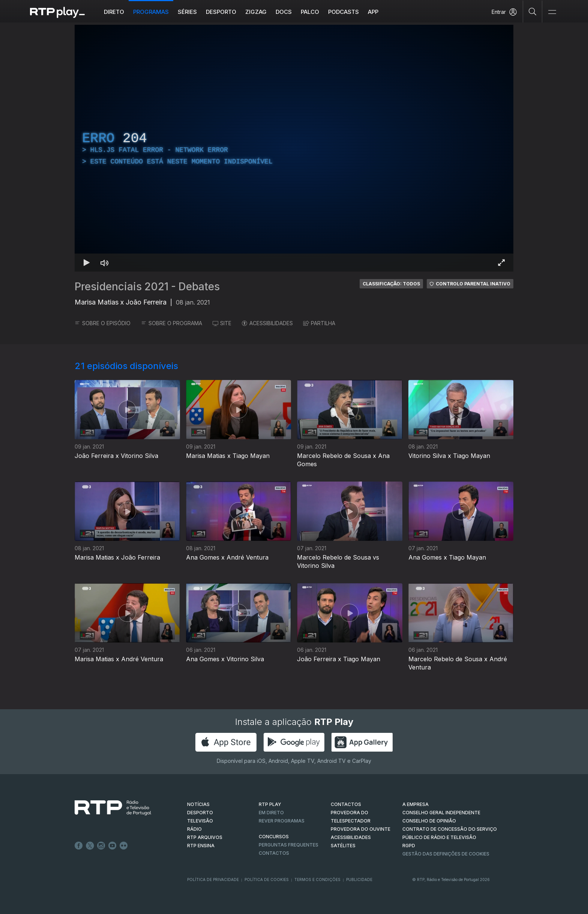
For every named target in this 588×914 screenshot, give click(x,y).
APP (373, 12)
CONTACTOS (346, 804)
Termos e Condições (317, 879)
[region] (294, 148)
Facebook (79, 846)
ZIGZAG (256, 12)
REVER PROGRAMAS (282, 821)
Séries (187, 12)
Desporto (221, 12)
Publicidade (359, 879)
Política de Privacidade (213, 879)
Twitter (90, 846)
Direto (114, 12)
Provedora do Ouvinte (361, 829)
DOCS (284, 12)
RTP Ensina (201, 846)
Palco (310, 12)
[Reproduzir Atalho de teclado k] (87, 263)
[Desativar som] (105, 263)
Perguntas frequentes (289, 845)
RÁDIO (194, 829)
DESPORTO (200, 813)
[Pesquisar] (533, 11)
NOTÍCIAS (198, 804)
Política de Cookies (267, 879)
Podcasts (343, 12)
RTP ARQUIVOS (205, 837)
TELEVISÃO (200, 821)
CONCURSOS (274, 837)
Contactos (274, 853)
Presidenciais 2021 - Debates (147, 287)
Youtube (112, 846)
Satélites (343, 846)
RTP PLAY (270, 804)
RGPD (409, 846)
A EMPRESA (415, 804)
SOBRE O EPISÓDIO (103, 323)
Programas (151, 12)
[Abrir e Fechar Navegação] (552, 12)
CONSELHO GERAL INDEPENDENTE (441, 813)
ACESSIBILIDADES (267, 323)
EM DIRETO (271, 813)
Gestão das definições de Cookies (446, 854)
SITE (222, 323)
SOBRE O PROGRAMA (172, 323)
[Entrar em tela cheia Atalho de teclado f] (501, 263)
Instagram (101, 846)
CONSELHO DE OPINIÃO (429, 821)
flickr (124, 846)
